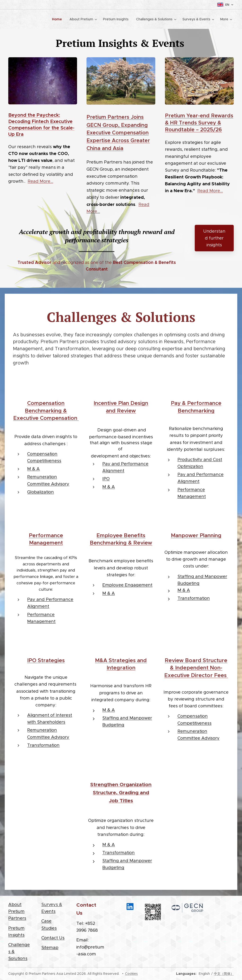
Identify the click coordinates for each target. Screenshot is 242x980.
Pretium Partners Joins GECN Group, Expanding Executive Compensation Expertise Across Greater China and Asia (118, 133)
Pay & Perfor (188, 403)
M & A (33, 469)
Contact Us (53, 938)
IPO (106, 479)
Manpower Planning (196, 535)
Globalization (41, 492)
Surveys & (52, 904)
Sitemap (50, 947)
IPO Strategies (46, 660)
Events (48, 911)
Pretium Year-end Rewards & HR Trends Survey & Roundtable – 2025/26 (199, 123)
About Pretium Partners (17, 911)
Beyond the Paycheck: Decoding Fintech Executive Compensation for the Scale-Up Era (41, 125)
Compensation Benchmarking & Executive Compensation (46, 410)
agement (143, 585)
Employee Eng (118, 585)
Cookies (131, 974)
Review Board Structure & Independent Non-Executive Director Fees (196, 668)
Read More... (40, 181)
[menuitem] (58, 19)
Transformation (194, 598)
